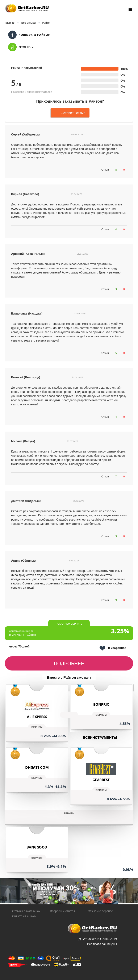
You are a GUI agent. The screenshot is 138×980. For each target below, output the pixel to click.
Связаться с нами (24, 916)
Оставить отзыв (70, 113)
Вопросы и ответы (62, 911)
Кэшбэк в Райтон (29, 35)
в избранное (113, 648)
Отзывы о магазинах (26, 911)
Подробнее (69, 663)
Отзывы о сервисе (100, 911)
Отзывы (21, 47)
